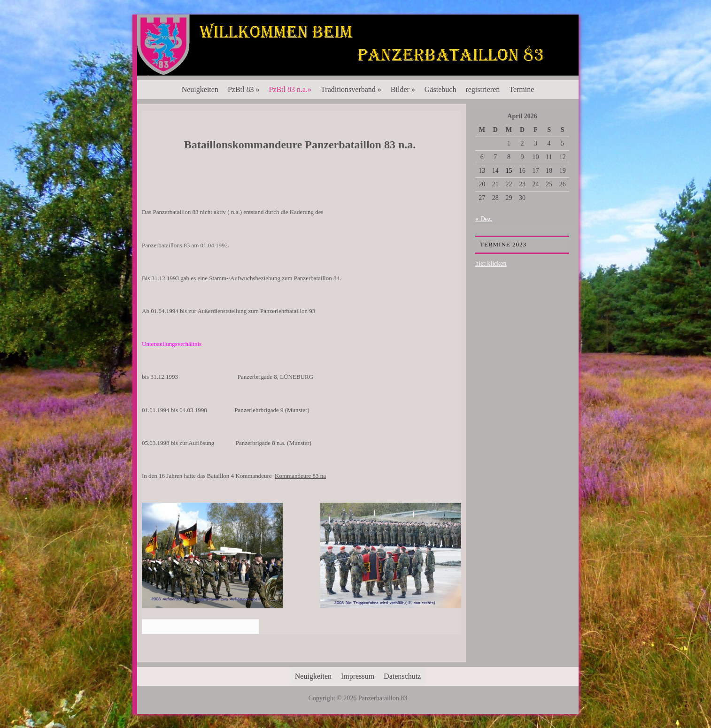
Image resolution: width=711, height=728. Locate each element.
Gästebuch (441, 89)
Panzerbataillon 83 (358, 43)
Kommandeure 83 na (300, 476)
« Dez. (484, 219)
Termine (522, 89)
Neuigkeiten (200, 89)
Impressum (358, 676)
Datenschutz (402, 676)
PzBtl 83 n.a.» (290, 89)
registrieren (483, 89)
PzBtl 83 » (244, 89)
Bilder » (403, 89)
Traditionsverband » (351, 89)
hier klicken (491, 264)
